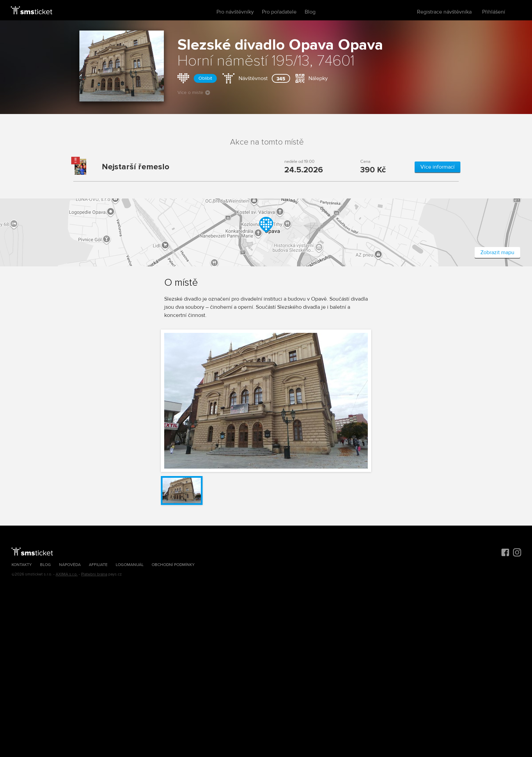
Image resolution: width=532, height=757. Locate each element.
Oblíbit (205, 78)
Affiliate (98, 565)
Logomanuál (130, 565)
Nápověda (70, 565)
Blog (310, 12)
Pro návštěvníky (235, 12)
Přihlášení (494, 12)
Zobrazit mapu (497, 252)
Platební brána (94, 574)
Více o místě (194, 92)
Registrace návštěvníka (444, 12)
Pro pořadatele (279, 12)
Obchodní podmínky (173, 565)
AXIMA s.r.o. (67, 574)
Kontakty (22, 565)
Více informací (438, 167)
